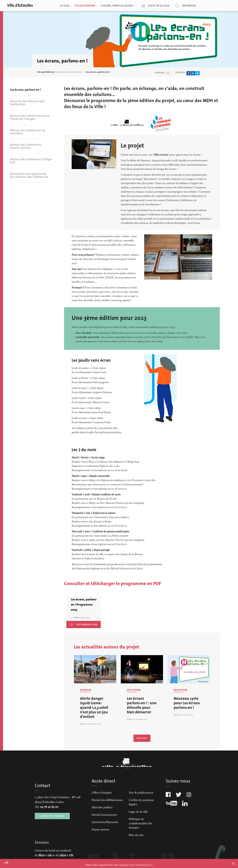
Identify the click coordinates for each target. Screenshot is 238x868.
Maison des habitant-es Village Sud (31, 162)
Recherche (189, 6)
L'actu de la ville (158, 6)
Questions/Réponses (105, 822)
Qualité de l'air (231, 5)
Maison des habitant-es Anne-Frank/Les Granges (30, 118)
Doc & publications (141, 793)
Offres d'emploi (102, 793)
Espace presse (100, 830)
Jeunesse (86, 690)
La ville (66, 6)
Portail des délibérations (107, 800)
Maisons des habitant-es (70, 72)
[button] (6, 863)
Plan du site (136, 835)
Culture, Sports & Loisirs (118, 6)
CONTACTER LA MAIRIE (52, 816)
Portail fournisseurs (104, 815)
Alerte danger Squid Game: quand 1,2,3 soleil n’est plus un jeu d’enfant (94, 708)
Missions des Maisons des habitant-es (27, 103)
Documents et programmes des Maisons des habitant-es (29, 176)
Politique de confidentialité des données (140, 824)
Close (229, 863)
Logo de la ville (138, 812)
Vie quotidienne (86, 6)
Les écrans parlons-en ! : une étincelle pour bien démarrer (142, 705)
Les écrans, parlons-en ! (25, 90)
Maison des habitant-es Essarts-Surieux (26, 147)
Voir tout (142, 738)
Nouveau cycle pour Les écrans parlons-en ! (187, 703)
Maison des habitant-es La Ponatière (28, 132)
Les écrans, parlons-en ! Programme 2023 (82, 625)
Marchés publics (102, 808)
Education (134, 690)
